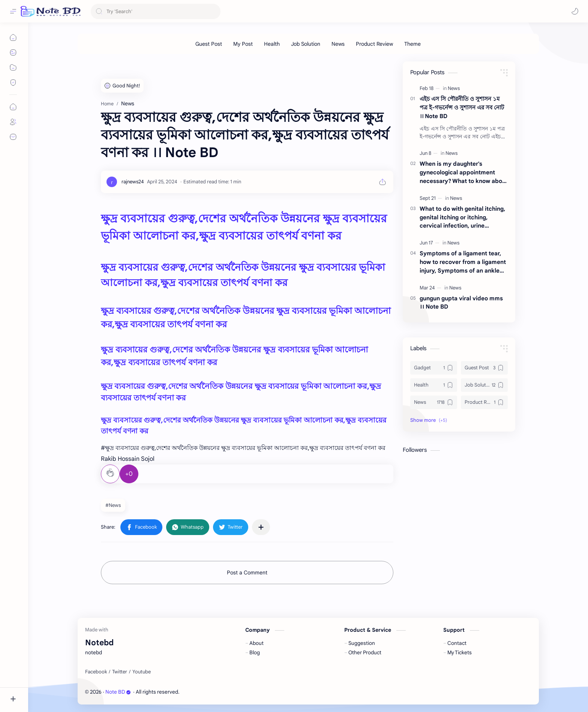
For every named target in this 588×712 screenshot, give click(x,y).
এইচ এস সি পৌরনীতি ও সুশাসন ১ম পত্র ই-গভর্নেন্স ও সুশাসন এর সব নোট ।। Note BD (462, 107)
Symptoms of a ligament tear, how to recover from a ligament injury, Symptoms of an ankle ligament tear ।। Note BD (463, 262)
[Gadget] (434, 368)
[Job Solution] (306, 44)
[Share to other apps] (261, 527)
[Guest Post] (209, 44)
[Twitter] (120, 672)
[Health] (272, 44)
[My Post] (243, 44)
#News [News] (113, 505)
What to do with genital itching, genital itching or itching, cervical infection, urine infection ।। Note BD (462, 218)
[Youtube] (142, 672)
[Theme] (412, 44)
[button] (575, 11)
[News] (338, 44)
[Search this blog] (156, 11)
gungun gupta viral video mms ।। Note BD (461, 303)
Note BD (118, 692)
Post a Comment (247, 573)
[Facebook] (96, 672)
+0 (129, 474)
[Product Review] (374, 44)
